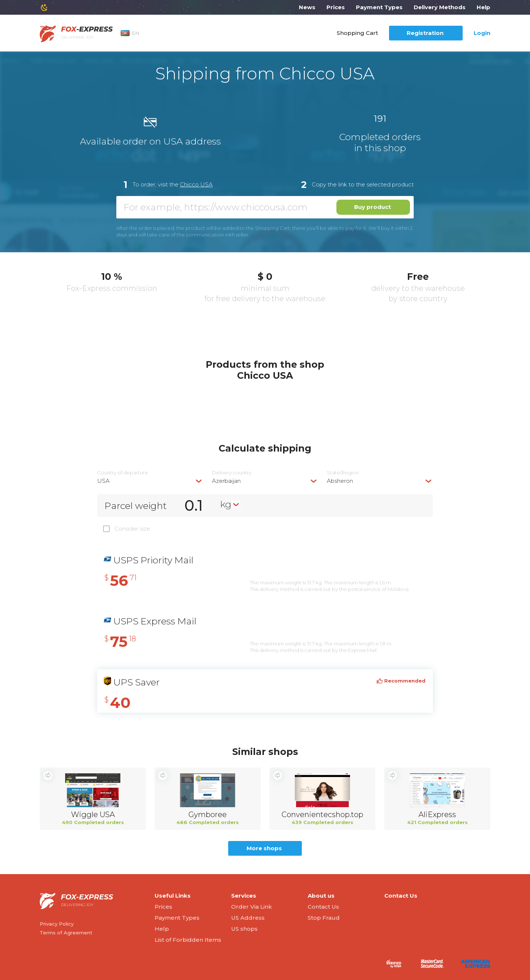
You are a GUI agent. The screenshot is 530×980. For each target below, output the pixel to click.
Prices (336, 7)
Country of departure (123, 473)
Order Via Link (252, 907)
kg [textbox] (226, 504)
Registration (425, 33)
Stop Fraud (324, 918)
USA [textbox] (103, 481)
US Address (248, 918)
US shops (244, 929)
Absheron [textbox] (340, 481)
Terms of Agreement (66, 933)
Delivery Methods (440, 7)
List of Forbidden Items (188, 940)
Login (482, 33)
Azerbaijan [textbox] (226, 481)
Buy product (372, 207)
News (307, 7)
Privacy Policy (57, 924)
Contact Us (323, 907)
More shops (264, 848)
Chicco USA (196, 184)
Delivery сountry (232, 473)
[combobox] (150, 481)
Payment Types (379, 7)
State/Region (343, 473)
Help (483, 7)
